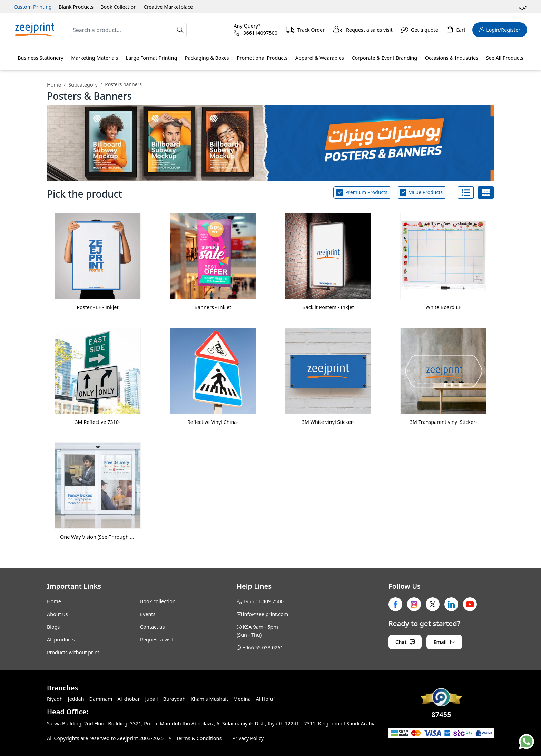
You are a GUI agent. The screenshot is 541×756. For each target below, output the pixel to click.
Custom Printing (33, 7)
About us (57, 614)
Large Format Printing (152, 58)
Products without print (73, 652)
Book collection (158, 601)
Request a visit (157, 640)
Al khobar (129, 699)
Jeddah (76, 699)
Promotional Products (262, 58)
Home (54, 85)
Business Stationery (40, 58)
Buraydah (174, 699)
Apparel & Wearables (320, 58)
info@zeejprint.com (265, 614)
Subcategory (83, 85)
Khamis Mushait (209, 699)
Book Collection (119, 7)
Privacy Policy (248, 738)
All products (61, 640)
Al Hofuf (265, 699)
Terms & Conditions (199, 738)
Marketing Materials (95, 58)
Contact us (153, 627)
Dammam (101, 699)
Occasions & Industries (452, 58)
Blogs (53, 627)
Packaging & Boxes (207, 58)
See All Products (505, 58)
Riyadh (55, 699)
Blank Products (76, 7)
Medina (242, 699)
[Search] (128, 30)
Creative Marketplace (168, 7)
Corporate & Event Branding (384, 58)
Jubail (151, 699)
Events (148, 614)
